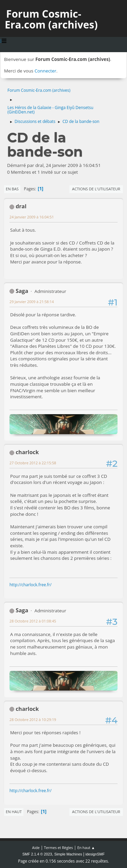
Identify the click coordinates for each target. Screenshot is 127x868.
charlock (27, 452)
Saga (22, 291)
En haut (14, 812)
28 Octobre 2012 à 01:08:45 (33, 621)
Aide (36, 848)
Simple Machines (68, 854)
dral (21, 206)
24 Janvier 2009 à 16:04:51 (32, 217)
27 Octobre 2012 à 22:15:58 (33, 463)
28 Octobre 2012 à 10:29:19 (33, 719)
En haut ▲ (86, 848)
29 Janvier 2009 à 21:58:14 (32, 302)
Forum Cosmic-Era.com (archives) (51, 19)
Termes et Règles (59, 848)
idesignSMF (95, 854)
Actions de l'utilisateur (96, 189)
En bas (12, 189)
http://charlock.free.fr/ (30, 585)
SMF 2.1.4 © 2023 (37, 854)
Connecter (45, 71)
